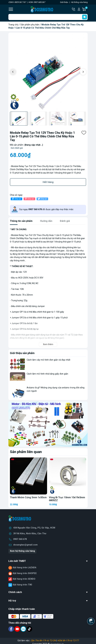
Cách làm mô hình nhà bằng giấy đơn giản (47, 374)
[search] (85, 17)
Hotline (74, 9)
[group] (48, 72)
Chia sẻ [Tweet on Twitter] (42, 199)
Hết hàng (48, 182)
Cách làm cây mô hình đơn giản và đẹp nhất (48, 360)
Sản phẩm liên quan (26, 452)
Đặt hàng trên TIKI (22, 585)
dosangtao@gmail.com (25, 545)
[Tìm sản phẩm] (48, 17)
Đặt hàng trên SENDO (24, 579)
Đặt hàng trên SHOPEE (25, 573)
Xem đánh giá (17, 148)
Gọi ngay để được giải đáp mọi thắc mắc (46, 209)
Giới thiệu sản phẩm (22, 353)
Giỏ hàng (86, 9)
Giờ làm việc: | (48, 641)
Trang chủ (13, 25)
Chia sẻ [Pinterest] (29, 199)
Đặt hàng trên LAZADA (25, 568)
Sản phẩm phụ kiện (30, 25)
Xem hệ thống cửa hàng (22, 551)
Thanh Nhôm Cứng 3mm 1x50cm (28, 497)
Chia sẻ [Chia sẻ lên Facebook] (16, 199)
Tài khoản (79, 9)
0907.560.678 (20, 539)
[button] (83, 72)
